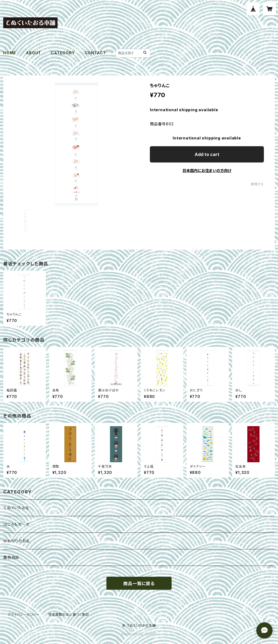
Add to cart (207, 154)
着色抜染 (11, 557)
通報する (257, 184)
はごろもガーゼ (17, 524)
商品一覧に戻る (139, 584)
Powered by (139, 634)
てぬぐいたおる (16, 508)
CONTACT (95, 53)
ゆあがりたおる (17, 541)
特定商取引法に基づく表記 (69, 615)
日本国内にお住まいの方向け (207, 170)
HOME (10, 53)
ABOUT (33, 53)
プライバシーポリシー (24, 615)
